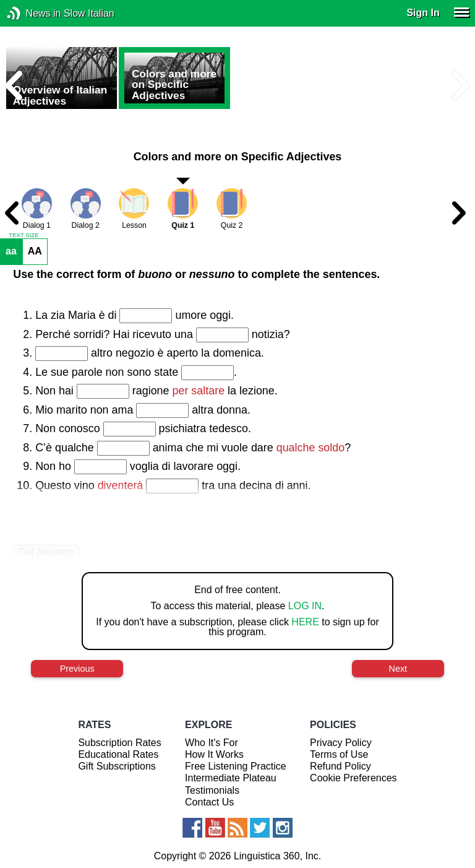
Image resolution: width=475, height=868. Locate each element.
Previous (77, 669)
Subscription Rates (119, 743)
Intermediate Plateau (231, 778)
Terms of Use (339, 754)
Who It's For (212, 743)
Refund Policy (340, 766)
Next (398, 669)
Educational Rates (118, 754)
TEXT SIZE (24, 235)
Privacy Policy (341, 743)
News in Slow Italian (32, 13)
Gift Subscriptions (117, 766)
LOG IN (305, 606)
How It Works (214, 754)
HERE (305, 622)
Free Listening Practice (236, 766)
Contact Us (209, 802)
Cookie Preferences (353, 778)
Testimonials (212, 790)
